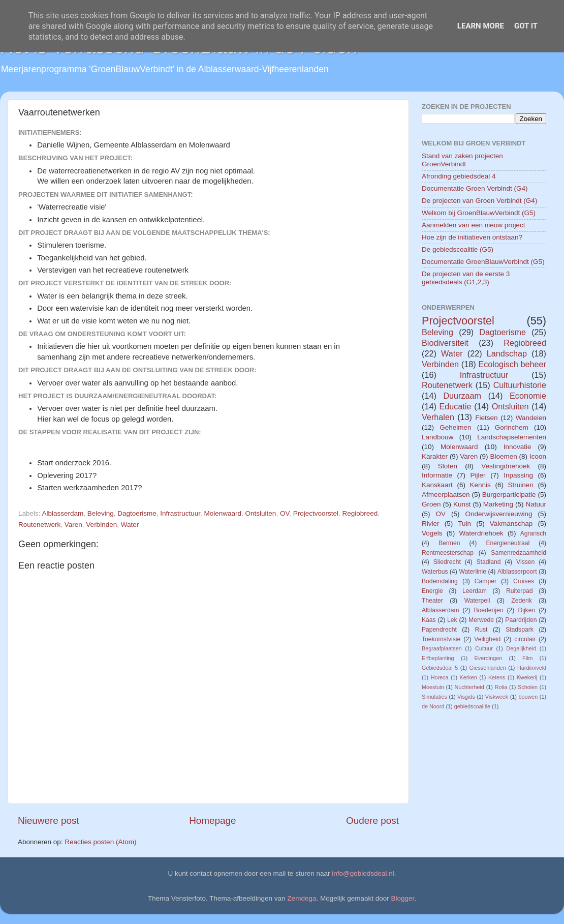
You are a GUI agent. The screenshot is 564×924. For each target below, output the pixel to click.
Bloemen (503, 456)
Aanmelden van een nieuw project (473, 225)
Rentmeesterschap (448, 553)
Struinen (521, 485)
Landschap (507, 353)
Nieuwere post (49, 821)
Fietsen (486, 418)
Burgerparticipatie (509, 495)
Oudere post (372, 821)
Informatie (437, 475)
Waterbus (435, 572)
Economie (528, 396)
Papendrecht (439, 630)
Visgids (466, 697)
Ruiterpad (520, 591)
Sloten (448, 466)
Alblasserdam (63, 513)
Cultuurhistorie (520, 385)
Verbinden (101, 525)
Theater (432, 601)
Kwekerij (527, 677)
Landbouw (437, 437)
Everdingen (489, 658)
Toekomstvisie (441, 639)
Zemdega (302, 898)
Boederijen (488, 610)
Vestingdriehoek (506, 466)
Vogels (432, 533)
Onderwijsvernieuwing (498, 514)
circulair (525, 639)
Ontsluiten (261, 513)
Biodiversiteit (445, 343)
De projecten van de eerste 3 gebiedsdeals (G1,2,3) (466, 278)
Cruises (524, 581)
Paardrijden (521, 620)
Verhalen (438, 417)
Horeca (440, 677)
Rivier (431, 524)
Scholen (528, 687)
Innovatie (518, 447)
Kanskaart (437, 485)
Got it (526, 26)
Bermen (449, 543)
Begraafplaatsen (442, 648)
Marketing (498, 504)
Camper (485, 581)
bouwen (528, 697)
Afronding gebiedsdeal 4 (459, 176)
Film (527, 658)
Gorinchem (512, 427)
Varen (73, 525)
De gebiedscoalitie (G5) (458, 249)
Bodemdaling (440, 581)
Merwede (481, 620)
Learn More (481, 26)
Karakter (435, 456)
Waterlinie (473, 572)
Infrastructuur (180, 513)
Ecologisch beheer (512, 364)
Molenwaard (223, 513)
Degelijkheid (521, 648)
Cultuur (484, 648)
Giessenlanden (488, 668)
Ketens (497, 677)
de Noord (433, 706)
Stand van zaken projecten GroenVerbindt (462, 160)
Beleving (101, 513)
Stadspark (520, 630)
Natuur (536, 504)
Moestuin (433, 687)
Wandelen (531, 418)
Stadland (488, 562)
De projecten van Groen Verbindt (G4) (479, 201)
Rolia (501, 687)
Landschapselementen (512, 437)
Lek (452, 620)
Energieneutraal (508, 543)
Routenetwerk (39, 525)
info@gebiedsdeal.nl (363, 873)
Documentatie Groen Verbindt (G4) (475, 188)
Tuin (464, 524)
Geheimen (455, 427)
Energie (432, 591)
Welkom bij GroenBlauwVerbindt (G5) (479, 213)
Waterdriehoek (481, 533)
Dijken (526, 610)
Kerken (468, 677)
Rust (481, 630)
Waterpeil (477, 601)
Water (130, 525)
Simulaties (434, 697)
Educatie (455, 406)
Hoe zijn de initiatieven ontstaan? (472, 237)
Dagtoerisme (137, 513)
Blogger (403, 898)
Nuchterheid (469, 687)
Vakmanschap (511, 524)
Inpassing (518, 475)
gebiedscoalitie (472, 706)
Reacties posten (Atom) (100, 842)
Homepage (212, 821)
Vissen (525, 562)
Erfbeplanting (438, 658)
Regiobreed (360, 513)
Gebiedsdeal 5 (440, 668)
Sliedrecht (447, 562)
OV (285, 513)
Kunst (462, 504)
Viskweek (497, 697)
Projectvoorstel (316, 513)
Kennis (480, 485)
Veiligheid (487, 639)
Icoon (538, 456)
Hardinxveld (532, 668)
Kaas (429, 620)
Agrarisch (533, 533)
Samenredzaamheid (519, 553)
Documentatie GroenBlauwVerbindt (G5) (483, 262)
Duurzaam (462, 396)
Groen (431, 504)
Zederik (521, 601)
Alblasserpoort (517, 572)
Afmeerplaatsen (446, 495)
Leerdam (475, 591)
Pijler (478, 475)
